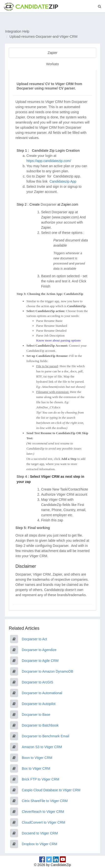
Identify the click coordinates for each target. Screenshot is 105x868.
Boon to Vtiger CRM (37, 758)
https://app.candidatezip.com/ (49, 161)
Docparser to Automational (42, 693)
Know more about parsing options (58, 340)
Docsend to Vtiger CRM (40, 833)
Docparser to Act (35, 639)
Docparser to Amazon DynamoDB (47, 671)
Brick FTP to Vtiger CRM (41, 779)
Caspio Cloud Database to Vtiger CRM (51, 790)
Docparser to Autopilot (39, 704)
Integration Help (17, 31)
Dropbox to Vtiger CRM (40, 844)
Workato (53, 64)
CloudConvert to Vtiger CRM (43, 822)
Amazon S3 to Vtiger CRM (42, 747)
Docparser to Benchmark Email (46, 736)
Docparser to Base (36, 715)
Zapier (53, 53)
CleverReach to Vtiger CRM (43, 812)
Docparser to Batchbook (40, 725)
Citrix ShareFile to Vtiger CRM (45, 801)
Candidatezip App (63, 181)
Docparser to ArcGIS (37, 682)
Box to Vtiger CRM (36, 768)
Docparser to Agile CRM (40, 661)
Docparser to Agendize (39, 650)
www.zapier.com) (66, 217)
